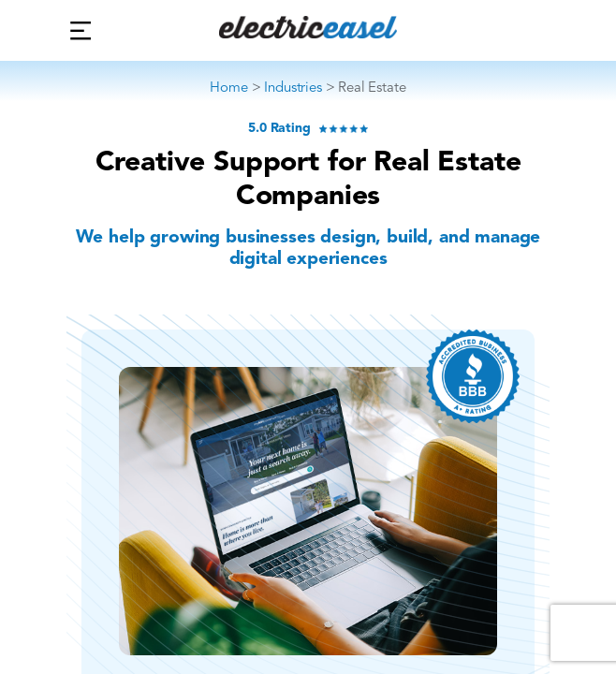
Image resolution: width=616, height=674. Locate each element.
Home (228, 87)
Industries (293, 87)
